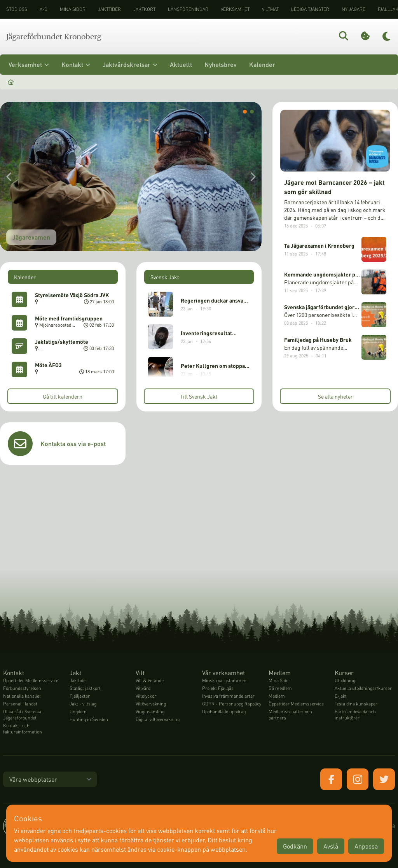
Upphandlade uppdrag (224, 711)
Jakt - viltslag (83, 704)
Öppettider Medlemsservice (31, 680)
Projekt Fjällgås (218, 688)
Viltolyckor (146, 696)
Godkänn (295, 846)
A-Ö (44, 9)
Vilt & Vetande (150, 680)
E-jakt (341, 696)
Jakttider (109, 9)
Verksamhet (235, 9)
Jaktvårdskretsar (130, 64)
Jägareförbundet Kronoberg (54, 37)
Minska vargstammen (224, 680)
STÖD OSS (17, 9)
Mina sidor (73, 9)
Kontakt (76, 64)
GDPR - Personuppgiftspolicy (232, 704)
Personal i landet (20, 704)
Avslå (331, 846)
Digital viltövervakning (158, 719)
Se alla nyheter (335, 396)
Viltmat (270, 9)
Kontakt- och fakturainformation (23, 729)
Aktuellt (181, 64)
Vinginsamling (150, 711)
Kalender (262, 64)
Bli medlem (280, 688)
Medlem (277, 696)
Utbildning (345, 680)
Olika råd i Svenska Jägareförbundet (22, 715)
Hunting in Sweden (89, 719)
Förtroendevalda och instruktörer (355, 715)
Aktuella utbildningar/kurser (363, 688)
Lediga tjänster (310, 9)
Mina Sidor (279, 680)
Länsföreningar (188, 9)
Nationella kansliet (22, 696)
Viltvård (143, 688)
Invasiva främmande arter (228, 696)
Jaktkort (144, 9)
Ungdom (78, 711)
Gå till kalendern (63, 396)
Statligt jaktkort (85, 688)
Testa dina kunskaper (356, 704)
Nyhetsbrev (221, 64)
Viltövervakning (151, 704)
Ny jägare (353, 9)
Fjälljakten (80, 696)
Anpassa (366, 846)
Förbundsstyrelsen (22, 688)
